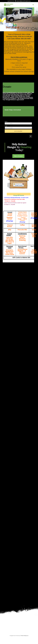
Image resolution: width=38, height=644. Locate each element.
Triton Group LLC (24, 636)
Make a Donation (18, 156)
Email (6, 126)
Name (6, 122)
